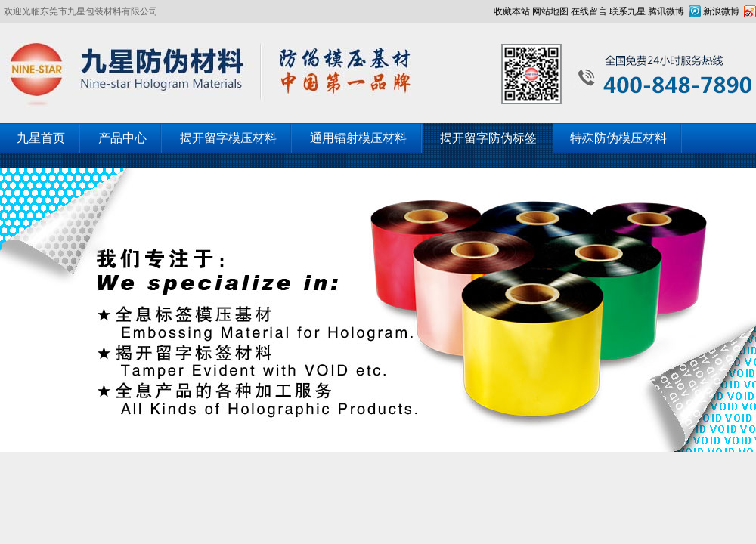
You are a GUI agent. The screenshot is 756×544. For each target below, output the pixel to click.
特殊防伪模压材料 (618, 138)
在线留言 (589, 11)
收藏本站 (512, 11)
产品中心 (122, 138)
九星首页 (41, 138)
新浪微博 (721, 11)
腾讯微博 (666, 11)
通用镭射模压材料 (358, 138)
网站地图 (550, 11)
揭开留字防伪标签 (488, 138)
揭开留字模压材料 (228, 138)
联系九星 (627, 11)
